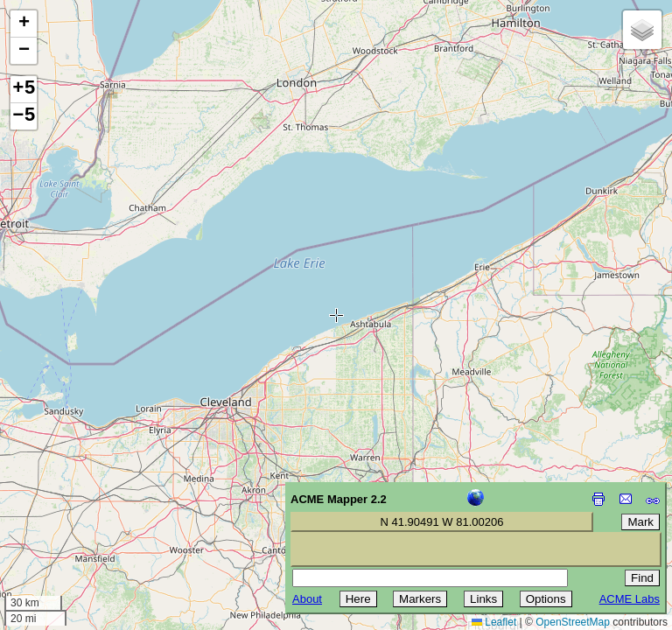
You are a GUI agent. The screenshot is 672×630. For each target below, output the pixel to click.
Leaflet (494, 622)
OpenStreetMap (573, 622)
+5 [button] (24, 89)
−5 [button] (24, 116)
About (307, 599)
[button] (24, 24)
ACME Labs (630, 599)
